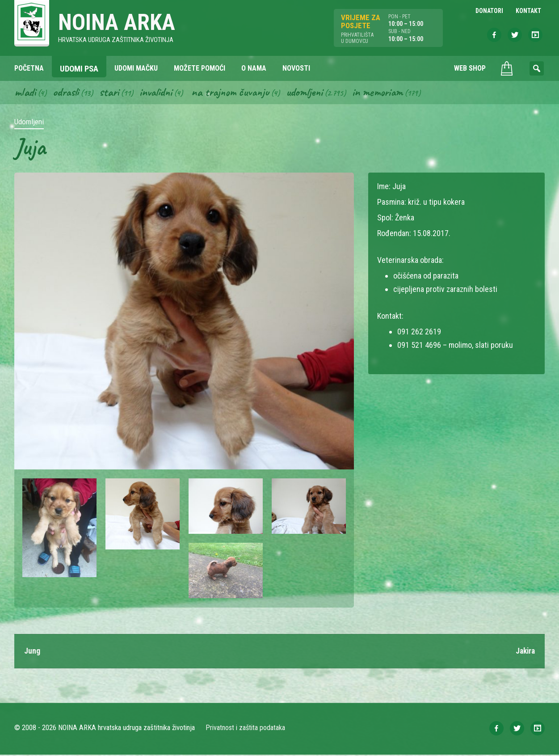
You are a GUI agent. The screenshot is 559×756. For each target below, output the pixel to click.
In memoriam (387, 93)
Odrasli (67, 93)
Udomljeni (313, 93)
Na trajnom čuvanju (236, 93)
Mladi (25, 93)
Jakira (524, 652)
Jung (32, 652)
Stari (111, 93)
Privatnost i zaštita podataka (246, 729)
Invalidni (159, 93)
